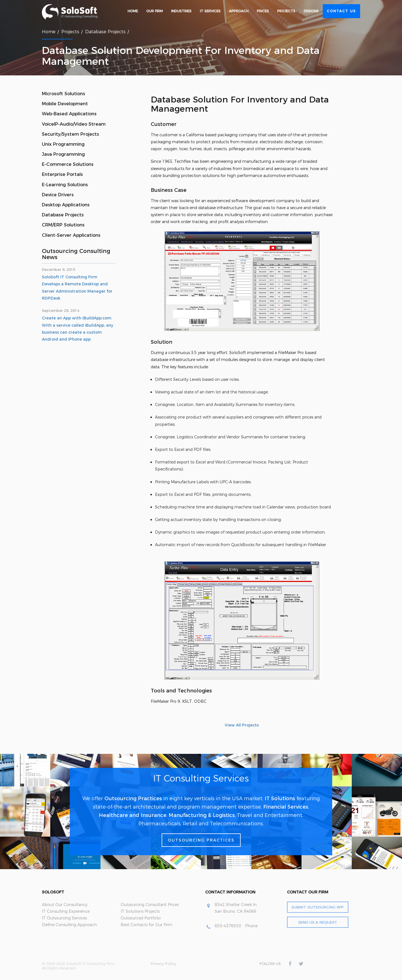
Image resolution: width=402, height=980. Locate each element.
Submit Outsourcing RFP (318, 907)
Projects (286, 11)
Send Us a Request (318, 922)
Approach (239, 11)
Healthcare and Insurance (133, 815)
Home (133, 11)
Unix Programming (63, 144)
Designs (311, 11)
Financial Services (286, 807)
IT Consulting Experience (66, 911)
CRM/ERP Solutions (63, 225)
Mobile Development (65, 104)
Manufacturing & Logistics (202, 815)
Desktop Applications (66, 205)
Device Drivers (58, 195)
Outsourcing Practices (133, 799)
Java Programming (63, 154)
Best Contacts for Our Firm (146, 925)
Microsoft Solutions (64, 94)
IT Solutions (280, 799)
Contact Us (341, 11)
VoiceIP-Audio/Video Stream (74, 124)
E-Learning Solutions (65, 185)
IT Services (210, 11)
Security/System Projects (70, 134)
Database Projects (105, 32)
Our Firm (155, 11)
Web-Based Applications (69, 114)
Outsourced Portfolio (141, 918)
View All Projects (242, 725)
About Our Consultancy (65, 905)
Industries (181, 11)
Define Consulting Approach (69, 925)
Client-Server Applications (71, 235)
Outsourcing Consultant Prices (150, 905)
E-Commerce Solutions (68, 164)
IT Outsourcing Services (64, 918)
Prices (263, 11)
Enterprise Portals (62, 174)
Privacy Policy (163, 964)
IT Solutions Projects (140, 911)
